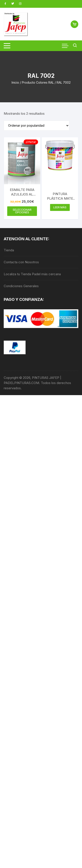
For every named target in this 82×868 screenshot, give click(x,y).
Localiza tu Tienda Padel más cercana (32, 274)
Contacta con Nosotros (21, 262)
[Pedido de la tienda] (37, 126)
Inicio (15, 82)
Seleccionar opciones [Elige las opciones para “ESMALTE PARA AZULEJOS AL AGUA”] (22, 211)
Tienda (9, 250)
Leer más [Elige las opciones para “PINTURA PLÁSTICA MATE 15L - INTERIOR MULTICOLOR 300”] (60, 207)
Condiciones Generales (21, 286)
